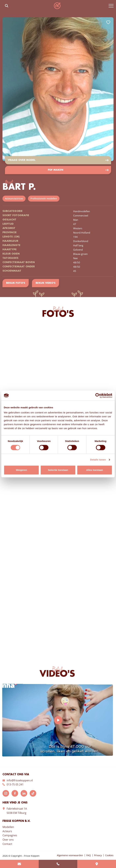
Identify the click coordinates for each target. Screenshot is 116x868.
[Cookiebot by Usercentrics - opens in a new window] (98, 396)
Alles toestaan (95, 470)
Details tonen (98, 460)
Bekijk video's (45, 283)
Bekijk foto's (16, 283)
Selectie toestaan (58, 470)
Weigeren (22, 470)
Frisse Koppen (57, 6)
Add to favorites (108, 22)
